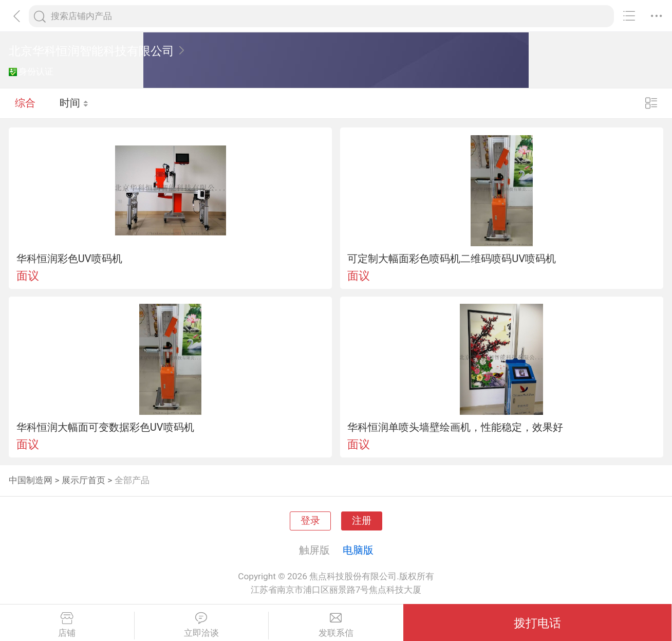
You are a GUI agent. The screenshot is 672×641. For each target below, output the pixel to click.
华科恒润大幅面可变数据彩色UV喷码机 (105, 427)
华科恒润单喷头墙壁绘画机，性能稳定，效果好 (455, 427)
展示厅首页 (83, 480)
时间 (74, 103)
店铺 (67, 625)
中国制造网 (31, 480)
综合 (25, 103)
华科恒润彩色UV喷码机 (69, 259)
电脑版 (358, 550)
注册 (362, 521)
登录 (310, 521)
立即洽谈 (202, 625)
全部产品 (132, 480)
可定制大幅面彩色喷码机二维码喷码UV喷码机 (452, 259)
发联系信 (336, 625)
